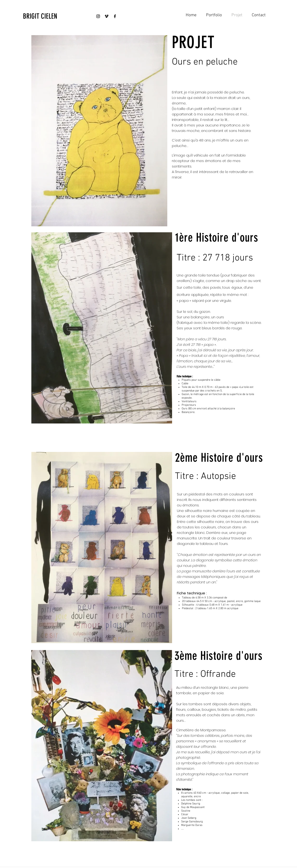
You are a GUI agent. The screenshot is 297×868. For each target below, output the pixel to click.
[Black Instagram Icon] (98, 16)
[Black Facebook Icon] (115, 16)
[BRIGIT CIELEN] (49, 16)
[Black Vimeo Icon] (106, 16)
